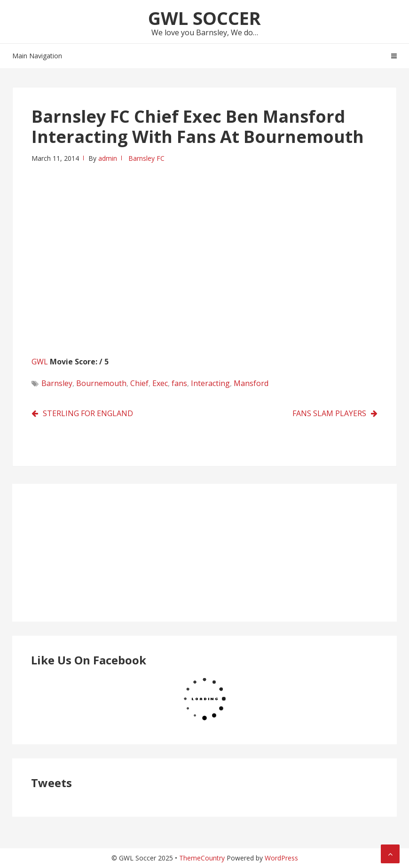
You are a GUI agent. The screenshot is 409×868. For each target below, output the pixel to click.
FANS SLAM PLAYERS (329, 413)
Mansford (251, 383)
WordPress (281, 858)
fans (179, 383)
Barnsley (57, 383)
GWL (40, 362)
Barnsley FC (146, 158)
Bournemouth (101, 383)
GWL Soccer (204, 18)
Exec (160, 383)
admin (108, 158)
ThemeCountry (202, 858)
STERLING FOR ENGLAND (88, 413)
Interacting (210, 383)
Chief (139, 383)
